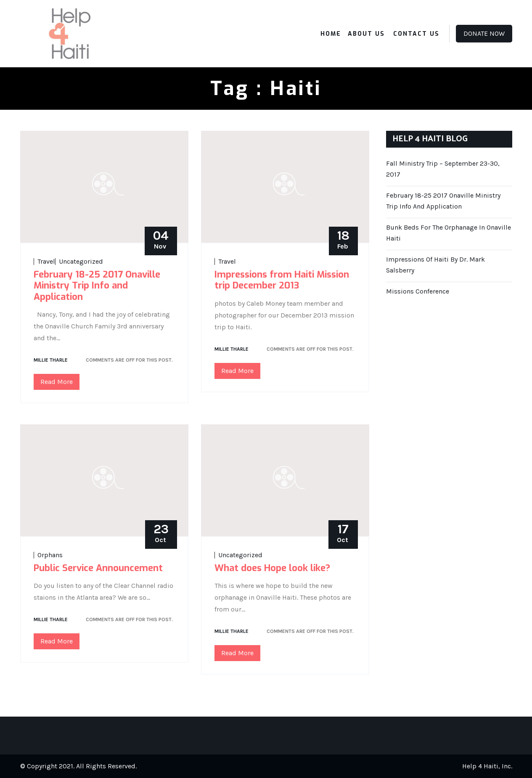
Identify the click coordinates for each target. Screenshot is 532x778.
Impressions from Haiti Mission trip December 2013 (282, 280)
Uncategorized (81, 262)
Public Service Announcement (98, 568)
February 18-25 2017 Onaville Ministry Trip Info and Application (97, 286)
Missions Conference (418, 291)
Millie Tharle (51, 360)
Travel (46, 262)
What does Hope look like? (272, 568)
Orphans (50, 555)
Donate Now (484, 33)
